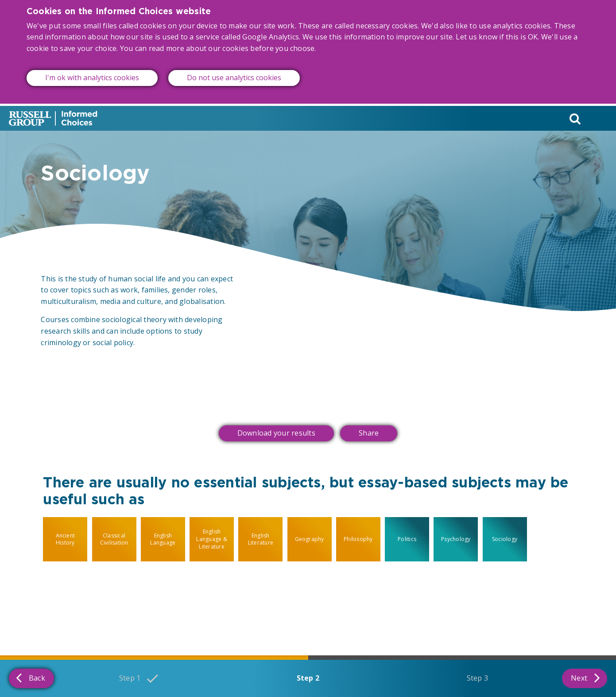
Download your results (276, 433)
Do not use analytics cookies (234, 70)
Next (585, 678)
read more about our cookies (199, 40)
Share (369, 433)
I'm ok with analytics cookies (92, 70)
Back (31, 678)
